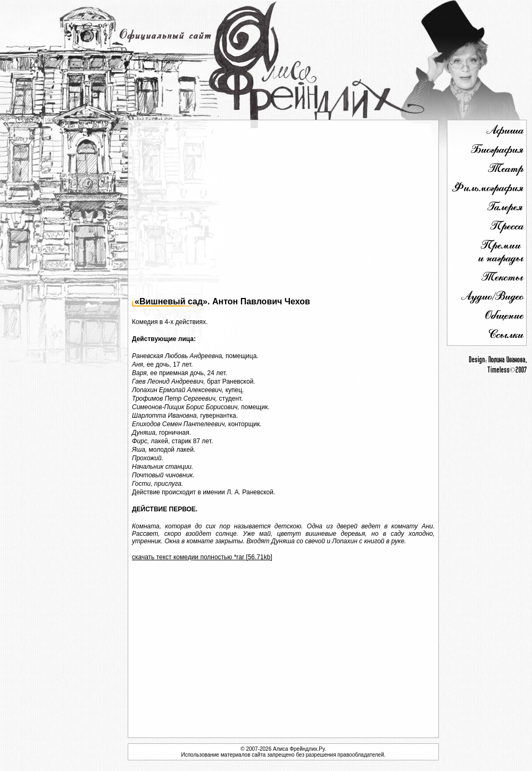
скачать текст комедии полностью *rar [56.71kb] (202, 557)
